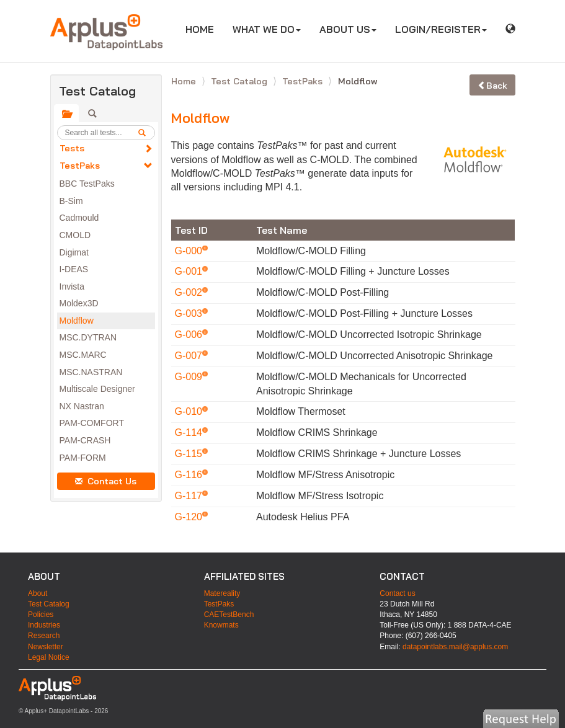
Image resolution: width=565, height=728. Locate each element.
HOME (204, 29)
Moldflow (77, 321)
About (38, 593)
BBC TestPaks (87, 184)
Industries (44, 625)
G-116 (190, 475)
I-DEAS (74, 269)
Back (492, 86)
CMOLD (75, 235)
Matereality (222, 593)
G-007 (190, 356)
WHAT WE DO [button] (267, 29)
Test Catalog (240, 81)
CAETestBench (229, 615)
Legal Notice (49, 657)
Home (185, 81)
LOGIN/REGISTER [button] (441, 29)
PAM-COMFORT (92, 423)
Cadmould (79, 218)
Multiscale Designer (97, 389)
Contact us (397, 593)
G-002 (190, 292)
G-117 (190, 496)
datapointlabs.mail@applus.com (455, 647)
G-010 (190, 411)
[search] (146, 133)
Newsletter (46, 647)
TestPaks (80, 166)
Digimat (74, 252)
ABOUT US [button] (348, 29)
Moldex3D (79, 303)
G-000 (190, 251)
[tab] (66, 113)
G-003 (190, 313)
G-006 (190, 335)
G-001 (190, 271)
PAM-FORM (83, 458)
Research (44, 636)
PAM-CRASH (85, 440)
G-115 (190, 454)
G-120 (190, 517)
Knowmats (221, 625)
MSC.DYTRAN (88, 337)
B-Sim (71, 201)
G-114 (190, 433)
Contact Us (106, 481)
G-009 (190, 377)
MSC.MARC (83, 355)
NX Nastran (82, 406)
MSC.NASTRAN (91, 372)
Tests (72, 148)
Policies (41, 615)
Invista (72, 286)
